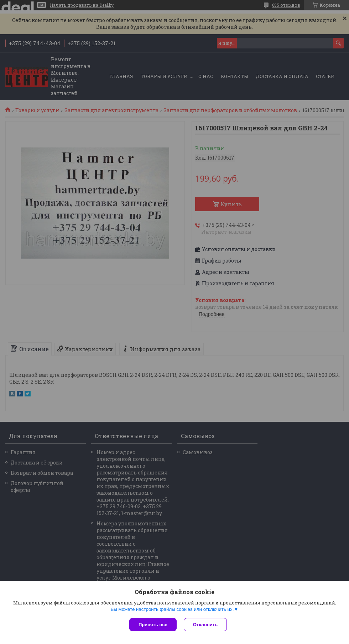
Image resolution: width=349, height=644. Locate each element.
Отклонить (205, 625)
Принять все (153, 625)
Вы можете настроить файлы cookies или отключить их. (172, 609)
